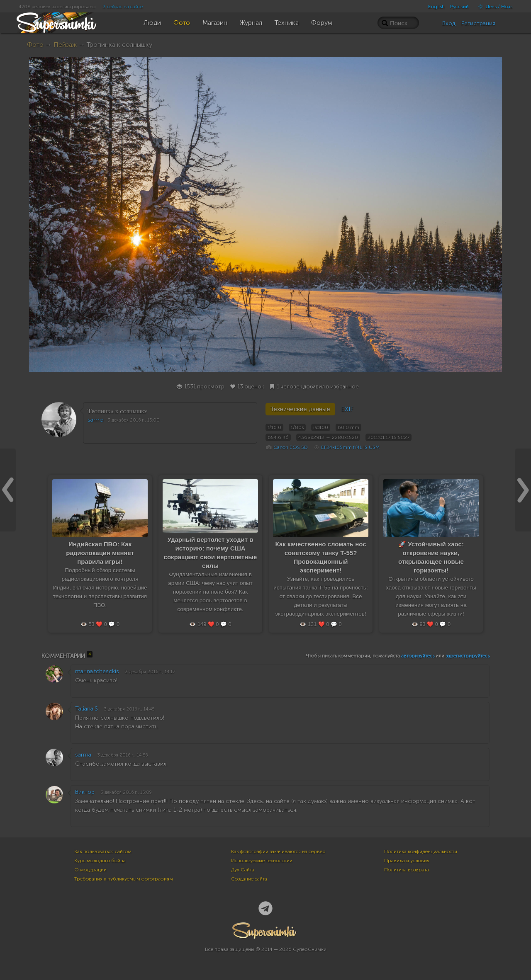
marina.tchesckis (97, 671)
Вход (449, 23)
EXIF (347, 409)
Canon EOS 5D (291, 447)
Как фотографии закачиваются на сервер (278, 851)
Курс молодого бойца (100, 861)
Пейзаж (65, 45)
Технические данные (300, 409)
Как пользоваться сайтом (103, 851)
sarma (96, 420)
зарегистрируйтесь (468, 656)
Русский (459, 7)
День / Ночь (493, 7)
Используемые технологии (262, 861)
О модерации (90, 870)
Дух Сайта (243, 870)
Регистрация (478, 23)
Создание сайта (249, 879)
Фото (35, 45)
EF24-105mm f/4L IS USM (350, 447)
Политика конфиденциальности (421, 851)
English (436, 7)
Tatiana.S (86, 709)
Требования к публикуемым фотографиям (124, 879)
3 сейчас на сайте (123, 7)
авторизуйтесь (418, 656)
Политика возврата (407, 870)
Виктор (85, 792)
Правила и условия (407, 861)
